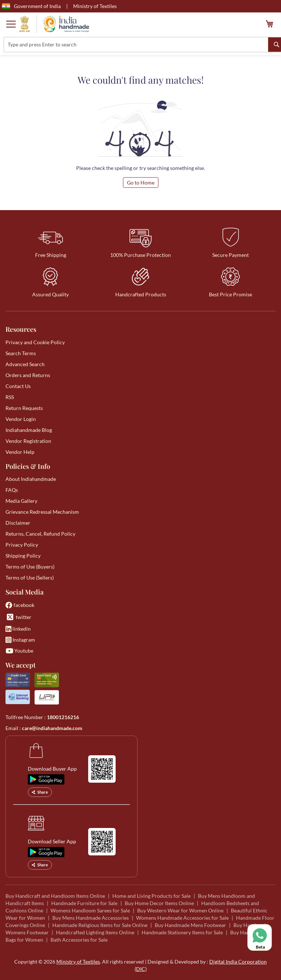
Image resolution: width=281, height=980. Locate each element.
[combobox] (138, 45)
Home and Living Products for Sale (151, 896)
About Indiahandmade (31, 479)
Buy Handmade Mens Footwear (190, 925)
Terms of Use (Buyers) (30, 567)
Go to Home (141, 183)
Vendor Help (20, 452)
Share (40, 792)
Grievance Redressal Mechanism (42, 512)
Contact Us (18, 386)
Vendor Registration (28, 441)
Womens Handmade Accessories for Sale (182, 918)
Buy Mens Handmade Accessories (91, 918)
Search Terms (21, 353)
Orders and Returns (28, 375)
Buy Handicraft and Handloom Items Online (55, 896)
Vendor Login (21, 419)
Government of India (31, 6)
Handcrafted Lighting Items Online (95, 932)
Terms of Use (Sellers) (30, 578)
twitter (18, 617)
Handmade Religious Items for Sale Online (100, 925)
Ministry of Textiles (95, 6)
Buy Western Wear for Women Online (180, 910)
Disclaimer (18, 523)
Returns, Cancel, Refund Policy (40, 534)
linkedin (18, 629)
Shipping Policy (23, 556)
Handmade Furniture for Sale (84, 903)
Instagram (20, 640)
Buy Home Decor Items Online (159, 903)
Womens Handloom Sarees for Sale (90, 910)
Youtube (19, 651)
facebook (20, 605)
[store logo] (54, 24)
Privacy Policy (22, 545)
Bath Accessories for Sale (79, 940)
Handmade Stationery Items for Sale (182, 932)
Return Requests (24, 408)
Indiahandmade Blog (29, 430)
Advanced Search (25, 364)
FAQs (12, 490)
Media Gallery (21, 501)
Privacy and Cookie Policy (35, 342)
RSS (10, 397)
